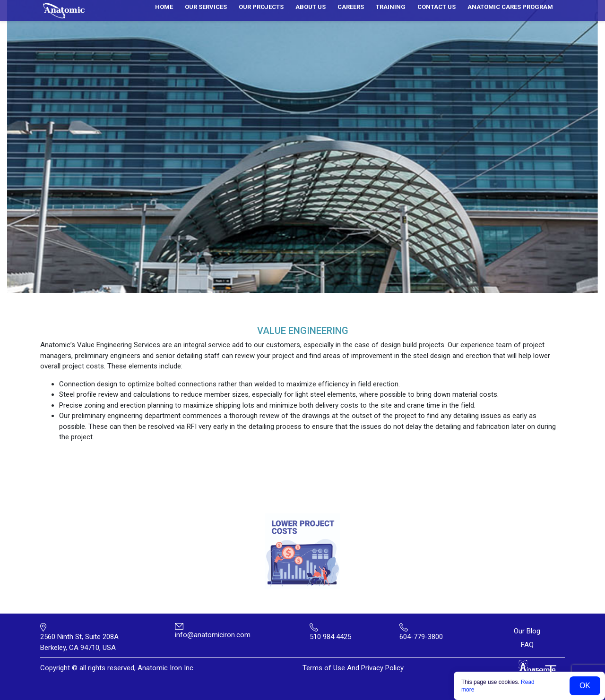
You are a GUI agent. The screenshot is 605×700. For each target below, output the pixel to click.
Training (391, 7)
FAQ (527, 645)
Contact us (436, 7)
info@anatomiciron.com (213, 635)
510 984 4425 (330, 637)
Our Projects (261, 7)
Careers (351, 7)
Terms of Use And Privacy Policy (353, 668)
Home (164, 7)
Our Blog (527, 631)
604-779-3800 (421, 637)
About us (311, 7)
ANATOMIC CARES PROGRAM (510, 7)
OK (585, 686)
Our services (206, 7)
